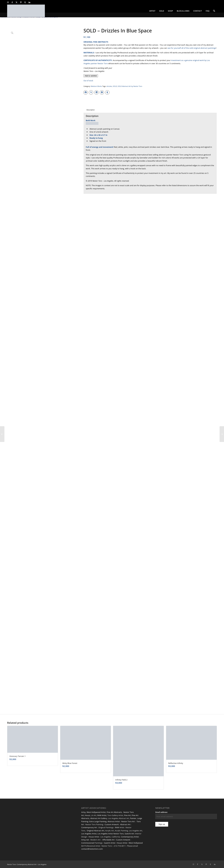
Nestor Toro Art (128, 821)
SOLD (115, 86)
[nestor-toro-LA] (26, 11)
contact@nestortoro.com (92, 849)
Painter (133, 818)
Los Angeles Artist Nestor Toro (111, 834)
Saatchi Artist (110, 843)
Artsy (83, 812)
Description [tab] (90, 110)
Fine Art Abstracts (114, 812)
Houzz (88, 815)
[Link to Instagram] (8, 2)
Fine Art (127, 815)
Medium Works (96, 86)
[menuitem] (152, 11)
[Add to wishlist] (91, 76)
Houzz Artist (94, 837)
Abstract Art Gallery (99, 818)
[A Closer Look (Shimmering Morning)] (222, 434)
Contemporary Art (89, 827)
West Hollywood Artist (96, 812)
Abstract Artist (114, 821)
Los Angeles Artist (89, 834)
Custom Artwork (112, 824)
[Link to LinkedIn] (29, 2)
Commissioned (88, 843)
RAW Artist (102, 815)
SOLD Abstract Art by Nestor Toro (130, 86)
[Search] (214, 11)
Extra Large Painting (98, 821)
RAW (117, 827)
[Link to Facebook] (12, 2)
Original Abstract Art (95, 831)
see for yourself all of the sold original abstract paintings (192, 48)
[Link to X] (16, 2)
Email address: (161, 812)
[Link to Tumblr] (25, 2)
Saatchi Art (129, 834)
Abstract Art (125, 824)
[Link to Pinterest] (21, 2)
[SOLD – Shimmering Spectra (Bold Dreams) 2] (2, 434)
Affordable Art (108, 840)
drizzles (109, 86)
